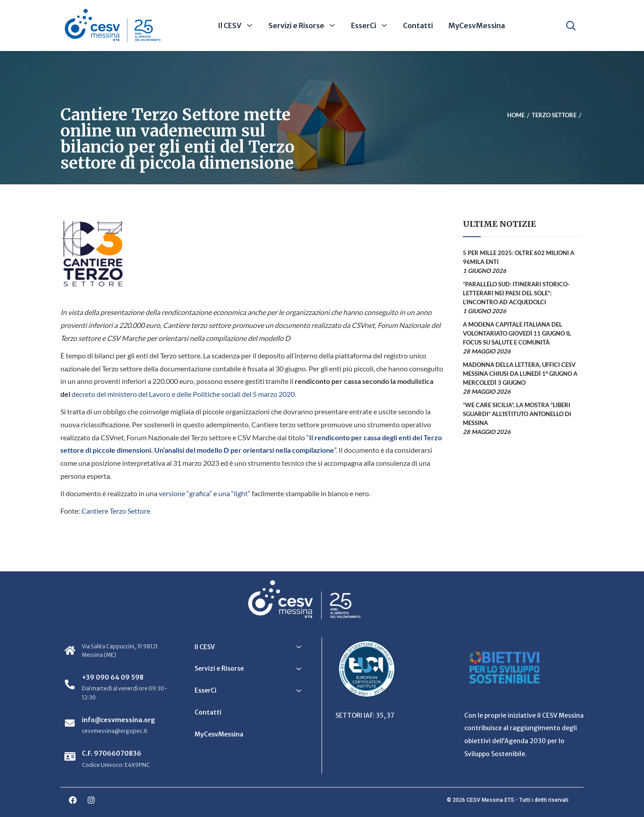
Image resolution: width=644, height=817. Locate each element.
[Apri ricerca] (571, 26)
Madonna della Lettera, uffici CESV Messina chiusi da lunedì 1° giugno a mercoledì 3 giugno (520, 374)
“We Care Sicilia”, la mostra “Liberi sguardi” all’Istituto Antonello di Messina (517, 414)
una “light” (234, 493)
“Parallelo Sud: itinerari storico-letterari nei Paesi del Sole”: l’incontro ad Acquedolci (516, 293)
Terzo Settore (554, 115)
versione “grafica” (185, 493)
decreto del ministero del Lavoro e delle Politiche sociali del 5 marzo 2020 (183, 394)
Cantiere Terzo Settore (116, 511)
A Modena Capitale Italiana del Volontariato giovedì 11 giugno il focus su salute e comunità (517, 333)
